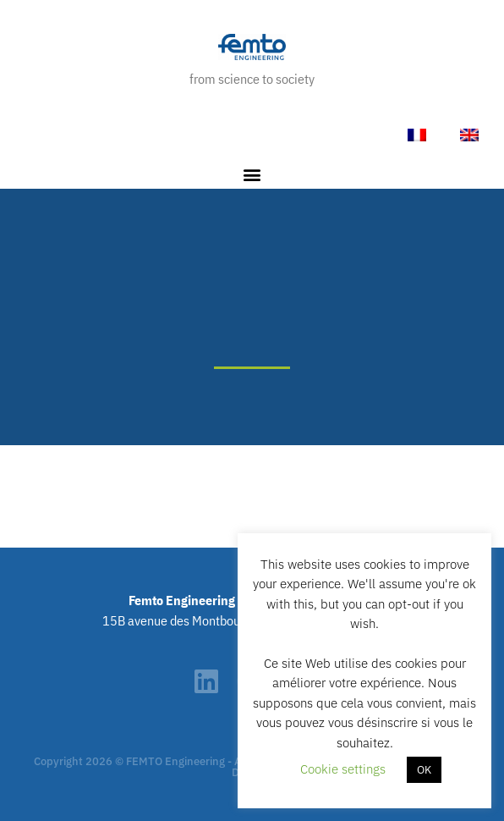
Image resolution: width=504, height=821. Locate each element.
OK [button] (424, 770)
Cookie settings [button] (343, 769)
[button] (252, 175)
